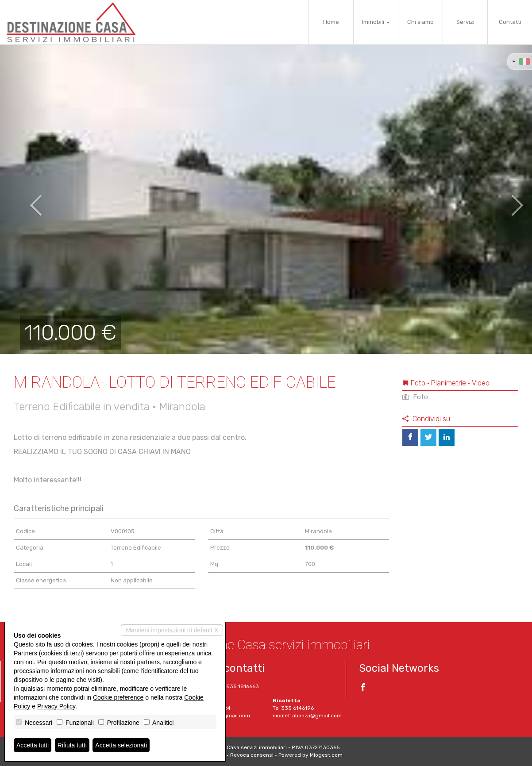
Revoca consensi (252, 755)
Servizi (465, 22)
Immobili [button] (376, 22)
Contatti (510, 22)
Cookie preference (118, 697)
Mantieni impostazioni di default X (172, 630)
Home (331, 22)
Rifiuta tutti (72, 745)
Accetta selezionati (121, 745)
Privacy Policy (56, 706)
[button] (27, 199)
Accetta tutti (33, 745)
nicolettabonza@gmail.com (307, 716)
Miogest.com (326, 755)
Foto (415, 397)
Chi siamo (420, 22)
